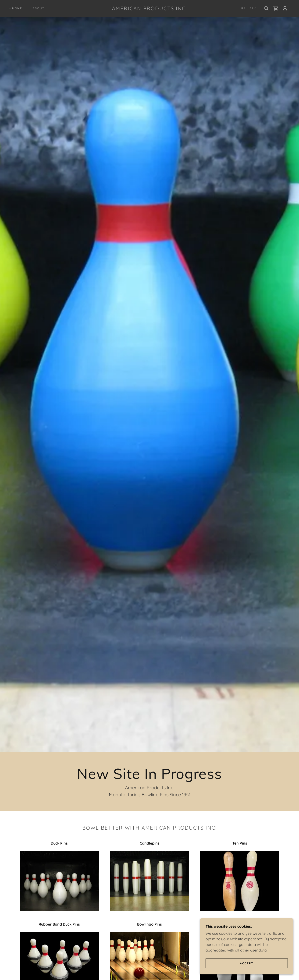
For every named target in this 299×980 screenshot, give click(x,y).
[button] (285, 8)
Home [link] (17, 8)
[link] (149, 9)
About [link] (38, 8)
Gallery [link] (249, 8)
